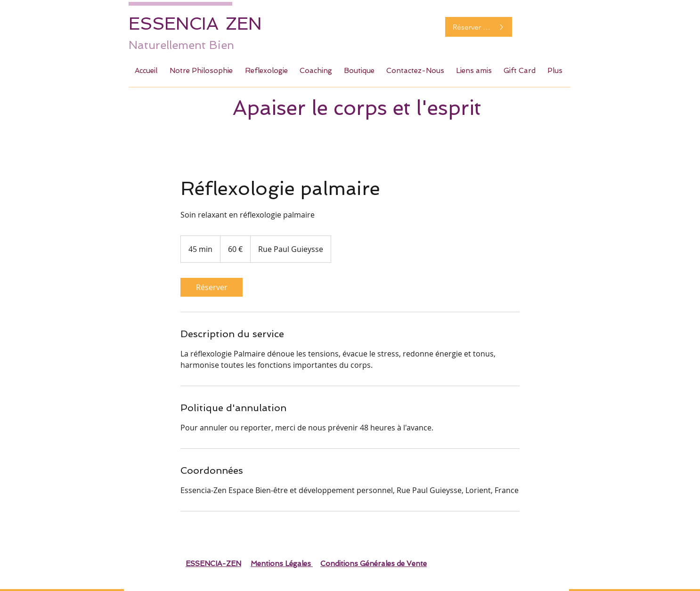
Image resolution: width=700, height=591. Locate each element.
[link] (212, 287)
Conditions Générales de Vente (374, 564)
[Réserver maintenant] (479, 27)
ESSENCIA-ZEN (213, 564)
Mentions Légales (282, 564)
